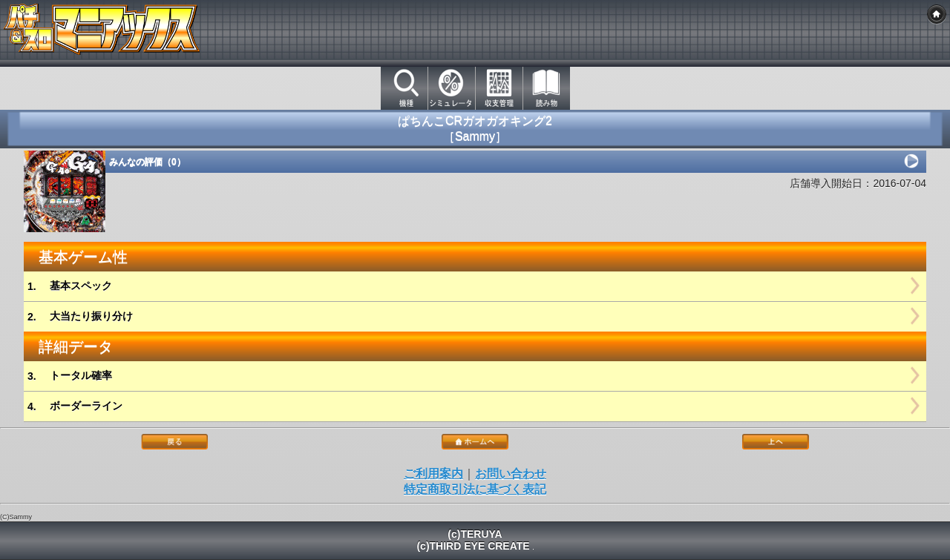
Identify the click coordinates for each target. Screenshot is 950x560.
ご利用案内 (433, 474)
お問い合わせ (511, 474)
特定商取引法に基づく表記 (475, 489)
